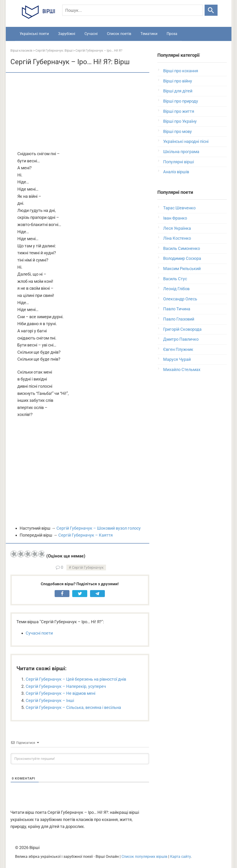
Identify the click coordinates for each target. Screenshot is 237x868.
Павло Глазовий (179, 319)
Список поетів (119, 34)
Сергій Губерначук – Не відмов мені (61, 693)
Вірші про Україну (180, 121)
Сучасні (91, 34)
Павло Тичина (177, 309)
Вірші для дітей (178, 91)
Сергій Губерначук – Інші (50, 700)
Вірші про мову (178, 131)
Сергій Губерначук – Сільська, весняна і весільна (73, 707)
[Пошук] (133, 10)
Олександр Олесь (180, 299)
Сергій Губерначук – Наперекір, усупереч (66, 686)
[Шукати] (211, 10)
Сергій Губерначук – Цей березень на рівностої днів (76, 679)
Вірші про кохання (181, 71)
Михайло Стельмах (182, 370)
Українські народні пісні (186, 141)
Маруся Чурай (177, 359)
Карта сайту (180, 857)
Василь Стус (175, 279)
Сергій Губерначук (88, 568)
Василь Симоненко (182, 248)
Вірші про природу (181, 101)
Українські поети (34, 34)
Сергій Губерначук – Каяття (86, 535)
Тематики (149, 34)
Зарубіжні (67, 34)
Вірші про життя (179, 111)
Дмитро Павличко (181, 339)
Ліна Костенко (177, 238)
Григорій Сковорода (182, 329)
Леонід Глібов (176, 289)
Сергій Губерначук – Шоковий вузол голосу (99, 528)
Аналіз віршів (176, 172)
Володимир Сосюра (182, 258)
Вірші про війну (178, 81)
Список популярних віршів (144, 857)
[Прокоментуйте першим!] (80, 759)
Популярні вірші (179, 162)
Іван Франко (175, 218)
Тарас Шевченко (179, 208)
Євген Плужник (178, 349)
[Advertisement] (80, 112)
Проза (172, 34)
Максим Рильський (182, 269)
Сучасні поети (39, 633)
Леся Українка (177, 228)
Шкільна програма (181, 152)
